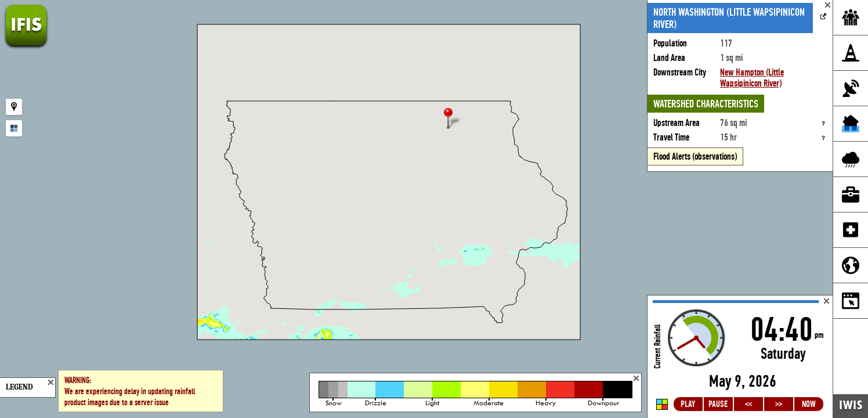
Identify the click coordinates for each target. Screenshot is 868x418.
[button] (453, 119)
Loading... (740, 357)
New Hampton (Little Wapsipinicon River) (752, 78)
